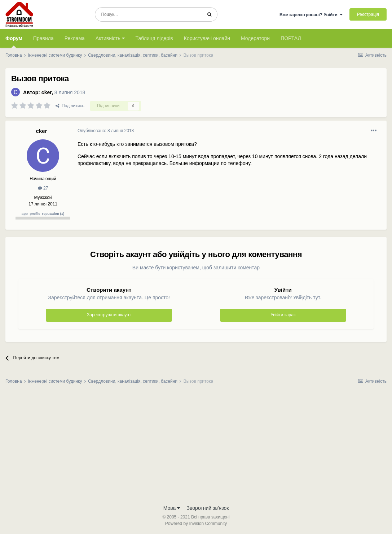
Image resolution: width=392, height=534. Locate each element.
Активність (110, 38)
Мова (172, 508)
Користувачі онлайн (207, 38)
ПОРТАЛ (291, 38)
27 (43, 188)
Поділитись (70, 106)
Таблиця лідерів (154, 38)
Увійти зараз (283, 315)
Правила (43, 38)
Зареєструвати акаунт (109, 315)
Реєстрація (368, 14)
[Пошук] (148, 14)
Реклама (75, 38)
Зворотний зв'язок (208, 508)
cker (47, 92)
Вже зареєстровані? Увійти (311, 15)
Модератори (255, 38)
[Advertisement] (196, 447)
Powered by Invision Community (196, 524)
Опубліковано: (106, 131)
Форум (14, 42)
